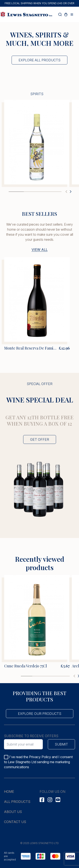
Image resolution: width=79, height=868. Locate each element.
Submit (61, 744)
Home (9, 792)
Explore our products (40, 714)
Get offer (40, 439)
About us (13, 812)
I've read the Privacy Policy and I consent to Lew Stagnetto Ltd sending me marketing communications (38, 762)
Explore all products (39, 60)
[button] (66, 192)
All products (17, 802)
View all (40, 250)
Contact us (15, 822)
